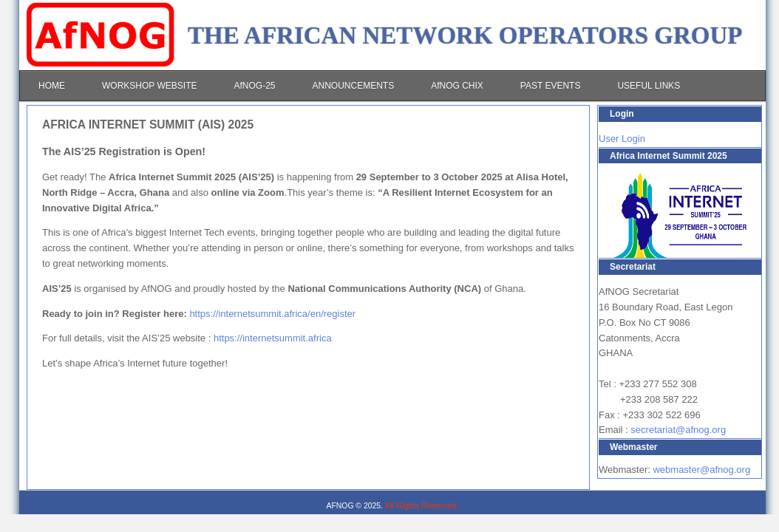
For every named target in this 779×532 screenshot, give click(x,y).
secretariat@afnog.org (678, 430)
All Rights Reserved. (422, 505)
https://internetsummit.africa (273, 338)
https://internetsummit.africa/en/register (272, 314)
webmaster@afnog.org (701, 470)
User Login (622, 139)
